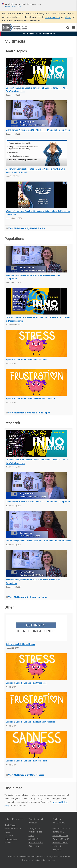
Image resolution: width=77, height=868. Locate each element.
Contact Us (9, 835)
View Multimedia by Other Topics (26, 775)
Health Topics (10, 825)
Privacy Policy (34, 828)
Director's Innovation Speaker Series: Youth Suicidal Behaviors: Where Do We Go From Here (37, 90)
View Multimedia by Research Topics (28, 597)
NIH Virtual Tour (60, 835)
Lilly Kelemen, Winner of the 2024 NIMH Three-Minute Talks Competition (38, 130)
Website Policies (35, 832)
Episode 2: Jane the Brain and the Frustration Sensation (31, 399)
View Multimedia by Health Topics (27, 228)
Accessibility (33, 839)
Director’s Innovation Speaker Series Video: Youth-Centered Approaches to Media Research (38, 319)
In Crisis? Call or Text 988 (39, 34)
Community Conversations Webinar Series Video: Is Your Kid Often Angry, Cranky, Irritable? (36, 171)
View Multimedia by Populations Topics (29, 413)
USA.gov (57, 849)
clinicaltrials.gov (52, 17)
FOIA (31, 835)
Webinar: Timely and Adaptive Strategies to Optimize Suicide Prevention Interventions (38, 213)
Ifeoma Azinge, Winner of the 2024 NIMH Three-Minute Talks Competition (38, 541)
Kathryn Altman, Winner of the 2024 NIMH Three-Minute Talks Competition (33, 277)
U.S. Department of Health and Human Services (61, 842)
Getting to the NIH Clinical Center (21, 644)
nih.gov (68, 17)
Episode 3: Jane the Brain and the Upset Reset (26, 761)
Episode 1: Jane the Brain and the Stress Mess (27, 360)
